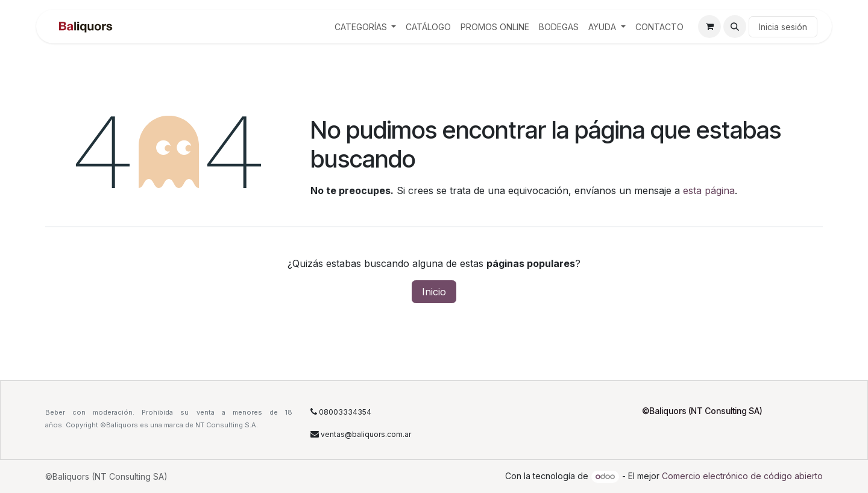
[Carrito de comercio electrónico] (709, 27)
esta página (709, 190)
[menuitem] (366, 27)
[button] (735, 27)
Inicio (434, 292)
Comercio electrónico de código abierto (742, 476)
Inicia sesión (783, 27)
